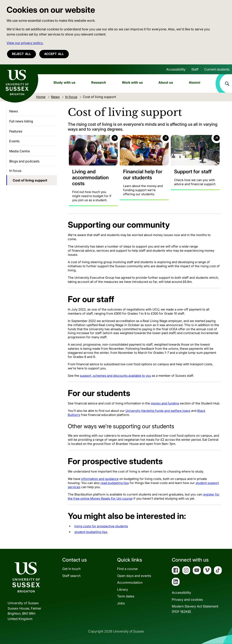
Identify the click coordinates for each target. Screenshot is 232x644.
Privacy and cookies (187, 599)
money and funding (165, 403)
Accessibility (176, 69)
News (14, 111)
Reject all (21, 54)
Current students (217, 69)
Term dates (126, 596)
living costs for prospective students (101, 526)
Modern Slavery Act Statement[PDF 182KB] (195, 609)
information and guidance (100, 479)
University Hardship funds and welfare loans (158, 411)
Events (14, 141)
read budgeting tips (115, 483)
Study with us (64, 82)
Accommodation (130, 582)
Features (16, 131)
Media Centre (20, 151)
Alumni (194, 82)
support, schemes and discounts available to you (115, 376)
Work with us (132, 82)
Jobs (121, 603)
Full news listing (21, 121)
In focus (15, 171)
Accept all (54, 54)
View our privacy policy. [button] (25, 43)
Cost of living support (30, 180)
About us (166, 82)
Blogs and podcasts (24, 161)
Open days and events (134, 575)
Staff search (71, 575)
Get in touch (71, 569)
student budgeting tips (91, 532)
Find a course (127, 569)
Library (123, 589)
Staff (195, 69)
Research (99, 82)
